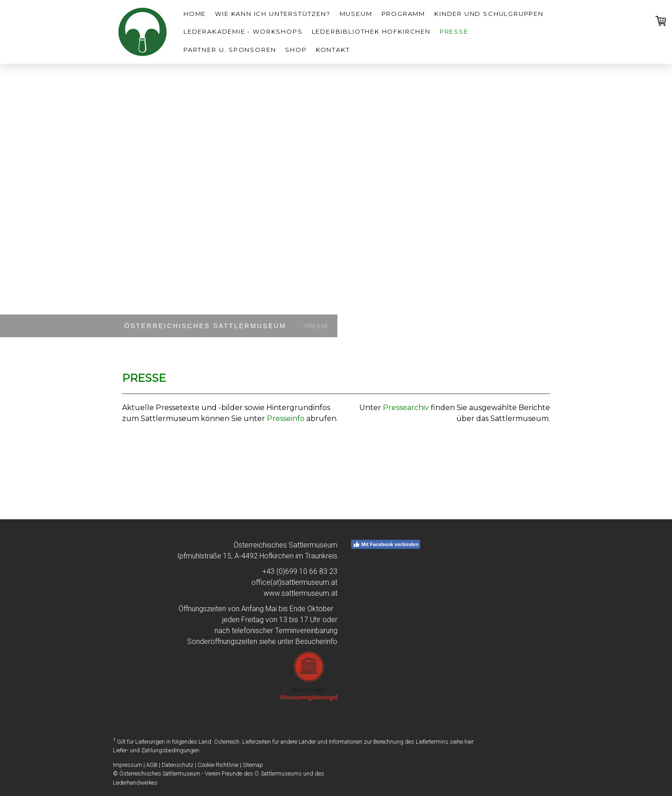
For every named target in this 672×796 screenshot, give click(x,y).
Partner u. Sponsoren (230, 50)
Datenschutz (178, 765)
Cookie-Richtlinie (218, 765)
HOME (195, 14)
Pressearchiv (406, 408)
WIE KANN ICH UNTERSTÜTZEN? (272, 14)
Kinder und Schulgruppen (489, 14)
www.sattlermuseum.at (300, 593)
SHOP (296, 50)
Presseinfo (286, 418)
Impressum (127, 765)
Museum (356, 14)
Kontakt (333, 50)
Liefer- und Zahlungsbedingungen (156, 750)
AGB (152, 765)
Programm (404, 14)
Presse (454, 31)
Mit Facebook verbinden (386, 544)
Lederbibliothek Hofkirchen (371, 31)
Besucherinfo (316, 641)
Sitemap (253, 765)
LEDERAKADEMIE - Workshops (243, 31)
